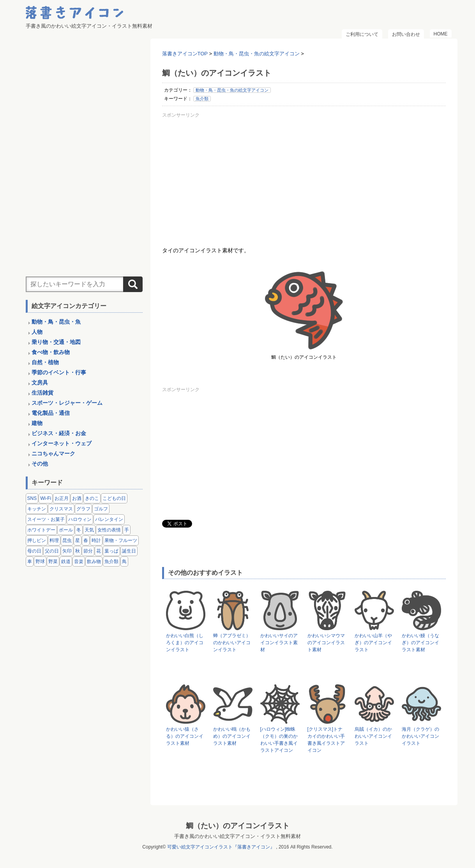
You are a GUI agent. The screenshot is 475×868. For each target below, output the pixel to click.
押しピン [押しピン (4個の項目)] (37, 540)
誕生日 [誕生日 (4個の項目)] (129, 551)
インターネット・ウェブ (62, 443)
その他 (40, 464)
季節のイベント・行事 (59, 372)
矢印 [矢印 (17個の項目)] (67, 551)
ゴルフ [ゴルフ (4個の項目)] (101, 509)
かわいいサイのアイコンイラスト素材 (279, 643)
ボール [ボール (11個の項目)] (66, 530)
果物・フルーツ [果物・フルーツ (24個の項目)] (121, 540)
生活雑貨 (42, 393)
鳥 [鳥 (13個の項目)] (124, 562)
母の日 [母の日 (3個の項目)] (34, 551)
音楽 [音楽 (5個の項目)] (79, 562)
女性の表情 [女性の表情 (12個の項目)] (109, 530)
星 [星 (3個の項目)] (78, 540)
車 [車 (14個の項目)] (30, 562)
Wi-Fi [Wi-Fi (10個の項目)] (46, 498)
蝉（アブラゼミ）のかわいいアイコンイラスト (232, 643)
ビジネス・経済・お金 (59, 433)
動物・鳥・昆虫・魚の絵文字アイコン (232, 90)
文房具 (40, 383)
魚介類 (202, 99)
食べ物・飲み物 (51, 352)
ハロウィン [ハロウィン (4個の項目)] (80, 519)
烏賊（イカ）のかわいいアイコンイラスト (373, 736)
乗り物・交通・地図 (56, 342)
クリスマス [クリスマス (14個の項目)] (61, 509)
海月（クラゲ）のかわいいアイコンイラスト (420, 736)
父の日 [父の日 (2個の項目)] (52, 551)
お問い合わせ (406, 34)
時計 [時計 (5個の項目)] (96, 540)
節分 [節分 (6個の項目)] (88, 551)
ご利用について (362, 34)
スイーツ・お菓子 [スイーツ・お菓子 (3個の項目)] (46, 519)
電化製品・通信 (51, 413)
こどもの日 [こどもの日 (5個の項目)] (114, 498)
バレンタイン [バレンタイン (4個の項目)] (109, 519)
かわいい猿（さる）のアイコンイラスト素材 (185, 736)
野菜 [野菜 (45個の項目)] (53, 562)
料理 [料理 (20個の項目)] (54, 540)
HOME (441, 34)
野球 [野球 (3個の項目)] (40, 562)
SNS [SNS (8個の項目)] (32, 498)
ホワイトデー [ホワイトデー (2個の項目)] (41, 530)
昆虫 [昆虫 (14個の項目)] (67, 540)
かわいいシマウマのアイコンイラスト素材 (326, 643)
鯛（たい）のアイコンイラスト (238, 826)
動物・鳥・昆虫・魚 (56, 322)
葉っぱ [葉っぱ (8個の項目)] (111, 551)
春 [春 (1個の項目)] (86, 540)
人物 (37, 332)
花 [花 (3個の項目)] (99, 551)
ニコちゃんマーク (53, 453)
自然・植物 (45, 362)
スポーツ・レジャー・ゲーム (67, 403)
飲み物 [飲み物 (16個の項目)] (94, 562)
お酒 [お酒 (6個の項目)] (77, 498)
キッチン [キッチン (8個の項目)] (37, 509)
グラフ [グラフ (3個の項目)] (83, 509)
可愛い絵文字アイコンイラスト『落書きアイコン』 (221, 847)
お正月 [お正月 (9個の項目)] (62, 498)
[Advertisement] (304, 175)
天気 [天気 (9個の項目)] (89, 530)
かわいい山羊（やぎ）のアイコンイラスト (373, 643)
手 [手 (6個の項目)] (127, 530)
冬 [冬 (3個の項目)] (79, 530)
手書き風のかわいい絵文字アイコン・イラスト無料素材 (237, 836)
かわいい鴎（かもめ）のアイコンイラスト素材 (232, 736)
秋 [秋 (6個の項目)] (78, 551)
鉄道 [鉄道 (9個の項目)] (66, 562)
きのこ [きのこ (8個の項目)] (92, 498)
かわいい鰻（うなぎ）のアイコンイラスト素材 (420, 643)
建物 (37, 423)
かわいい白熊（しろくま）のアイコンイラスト (185, 643)
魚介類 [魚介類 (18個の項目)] (111, 562)
